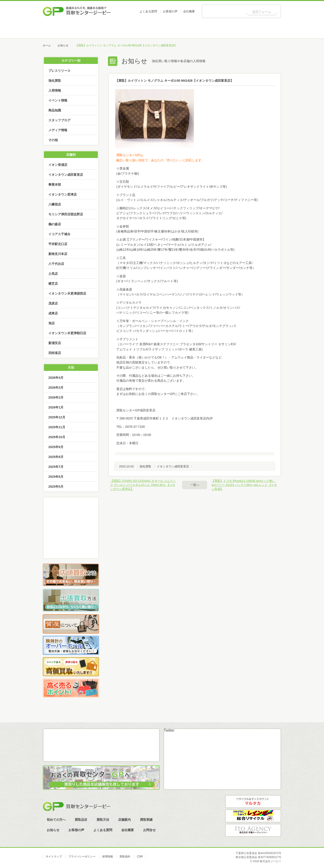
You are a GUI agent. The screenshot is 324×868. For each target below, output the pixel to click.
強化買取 (145, 466)
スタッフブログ (59, 120)
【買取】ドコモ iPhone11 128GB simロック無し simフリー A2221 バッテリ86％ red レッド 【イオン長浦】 (244, 485)
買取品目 (128, 29)
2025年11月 (57, 427)
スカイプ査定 (71, 549)
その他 (53, 140)
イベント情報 (58, 100)
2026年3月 (56, 388)
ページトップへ (306, 719)
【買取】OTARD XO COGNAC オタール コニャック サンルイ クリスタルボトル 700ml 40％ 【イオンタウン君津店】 (143, 485)
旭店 (52, 323)
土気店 (53, 274)
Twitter (169, 730)
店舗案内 (196, 29)
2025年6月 (56, 477)
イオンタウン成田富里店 (173, 466)
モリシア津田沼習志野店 (66, 214)
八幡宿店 (55, 204)
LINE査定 (71, 537)
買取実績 (230, 29)
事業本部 (55, 185)
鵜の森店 (55, 224)
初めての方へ (94, 29)
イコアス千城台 (59, 234)
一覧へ (195, 485)
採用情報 (108, 857)
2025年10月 (57, 437)
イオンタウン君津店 (63, 194)
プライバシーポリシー (82, 857)
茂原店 (53, 303)
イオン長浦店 (58, 165)
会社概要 (189, 11)
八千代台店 (56, 264)
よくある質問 (148, 11)
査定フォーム (262, 11)
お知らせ (264, 29)
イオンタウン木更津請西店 (67, 293)
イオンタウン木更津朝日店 (67, 333)
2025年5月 (56, 487)
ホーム (60, 29)
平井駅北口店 (58, 244)
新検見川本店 (58, 254)
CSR (140, 857)
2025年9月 (56, 447)
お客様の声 (170, 11)
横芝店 (53, 284)
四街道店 (55, 353)
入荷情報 (55, 90)
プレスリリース (59, 71)
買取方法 (162, 29)
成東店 (53, 313)
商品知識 (55, 110)
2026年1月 (56, 407)
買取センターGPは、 (131, 155)
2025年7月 (56, 467)
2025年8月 (56, 457)
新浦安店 (55, 343)
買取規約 (125, 857)
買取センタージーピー (76, 806)
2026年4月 (56, 378)
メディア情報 (58, 130)
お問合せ (149, 830)
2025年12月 (57, 417)
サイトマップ (54, 857)
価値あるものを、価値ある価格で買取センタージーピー (77, 11)
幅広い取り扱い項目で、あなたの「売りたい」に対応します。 (160, 160)
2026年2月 (56, 397)
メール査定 (71, 524)
